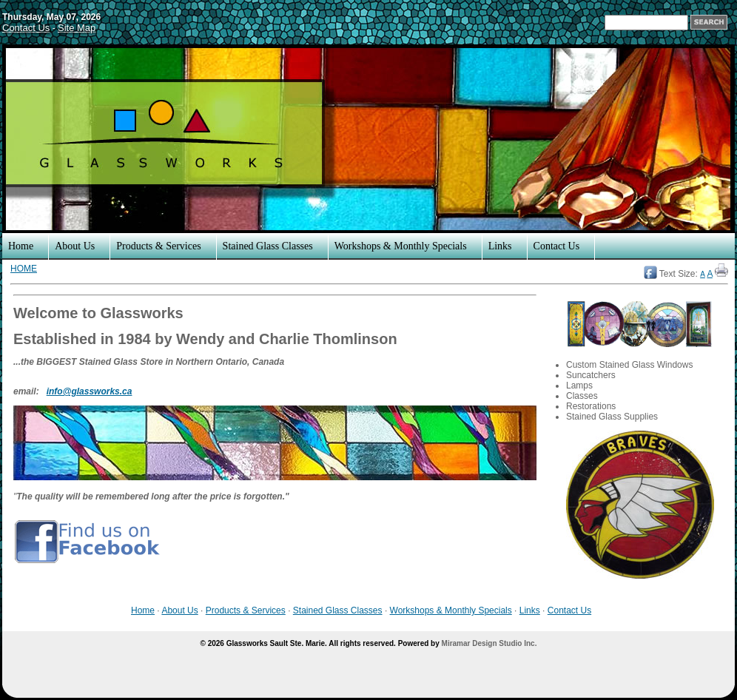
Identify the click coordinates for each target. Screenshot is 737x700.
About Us (75, 246)
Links (500, 246)
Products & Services (158, 246)
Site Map (77, 28)
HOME (24, 269)
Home (21, 246)
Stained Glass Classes (268, 246)
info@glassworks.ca (90, 391)
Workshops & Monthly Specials (401, 246)
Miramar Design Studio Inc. (489, 643)
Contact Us (26, 28)
